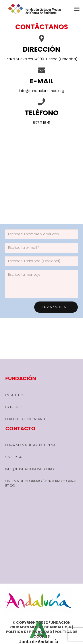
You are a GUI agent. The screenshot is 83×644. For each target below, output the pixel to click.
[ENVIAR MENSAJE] (56, 307)
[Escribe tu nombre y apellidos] (41, 234)
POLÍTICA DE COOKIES (55, 634)
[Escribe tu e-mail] (41, 248)
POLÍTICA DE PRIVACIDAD (29, 632)
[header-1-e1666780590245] (35, 9)
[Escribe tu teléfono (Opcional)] (41, 261)
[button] (77, 9)
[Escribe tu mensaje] (41, 284)
